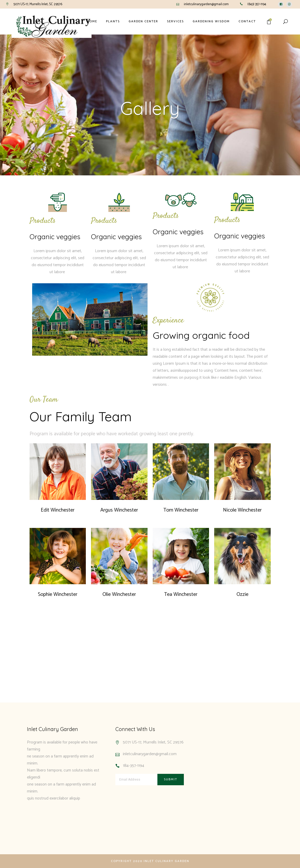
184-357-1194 (134, 766)
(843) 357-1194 (257, 4)
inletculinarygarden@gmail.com (206, 4)
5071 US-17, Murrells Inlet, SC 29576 (38, 4)
